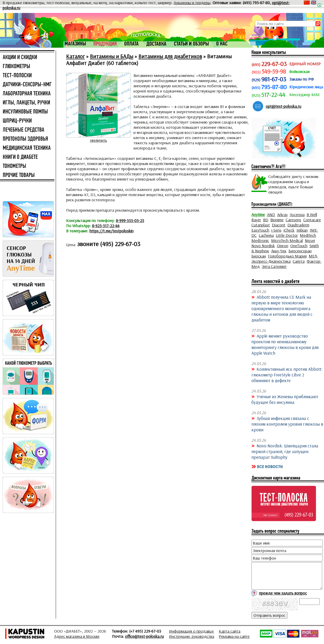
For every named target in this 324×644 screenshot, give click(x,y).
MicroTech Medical (287, 240)
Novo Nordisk (263, 246)
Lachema (266, 235)
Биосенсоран (300, 251)
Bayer (256, 220)
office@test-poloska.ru (144, 636)
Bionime (277, 220)
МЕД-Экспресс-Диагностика (285, 259)
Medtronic (260, 240)
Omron (283, 246)
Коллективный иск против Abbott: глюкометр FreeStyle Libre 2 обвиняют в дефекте (287, 375)
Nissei (310, 240)
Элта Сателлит (274, 266)
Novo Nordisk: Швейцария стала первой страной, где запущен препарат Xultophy (285, 451)
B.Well (312, 214)
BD (266, 220)
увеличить (98, 140)
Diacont (279, 225)
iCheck (289, 230)
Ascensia (297, 214)
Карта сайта (230, 631)
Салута (299, 261)
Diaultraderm (298, 225)
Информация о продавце (191, 631)
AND (271, 214)
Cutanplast (261, 225)
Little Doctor (287, 235)
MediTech (308, 235)
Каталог (75, 56)
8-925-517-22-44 (106, 226)
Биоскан (259, 256)
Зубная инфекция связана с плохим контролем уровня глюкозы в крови (287, 424)
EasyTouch (260, 230)
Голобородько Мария (287, 256)
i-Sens (276, 230)
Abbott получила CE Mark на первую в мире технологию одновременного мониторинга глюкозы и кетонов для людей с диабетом (282, 308)
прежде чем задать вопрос (283, 593)
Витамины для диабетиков (170, 56)
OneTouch (299, 246)
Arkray (282, 214)
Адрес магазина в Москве (77, 636)
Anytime (258, 214)
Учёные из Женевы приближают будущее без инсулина (285, 399)
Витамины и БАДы (112, 56)
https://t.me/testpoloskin (111, 231)
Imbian (302, 230)
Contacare (312, 220)
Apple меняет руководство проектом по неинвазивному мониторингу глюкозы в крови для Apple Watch (285, 344)
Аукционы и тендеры (192, 3)
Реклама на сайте (234, 636)
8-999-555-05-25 (130, 220)
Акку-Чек (279, 251)
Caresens (293, 220)
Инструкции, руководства (192, 636)
